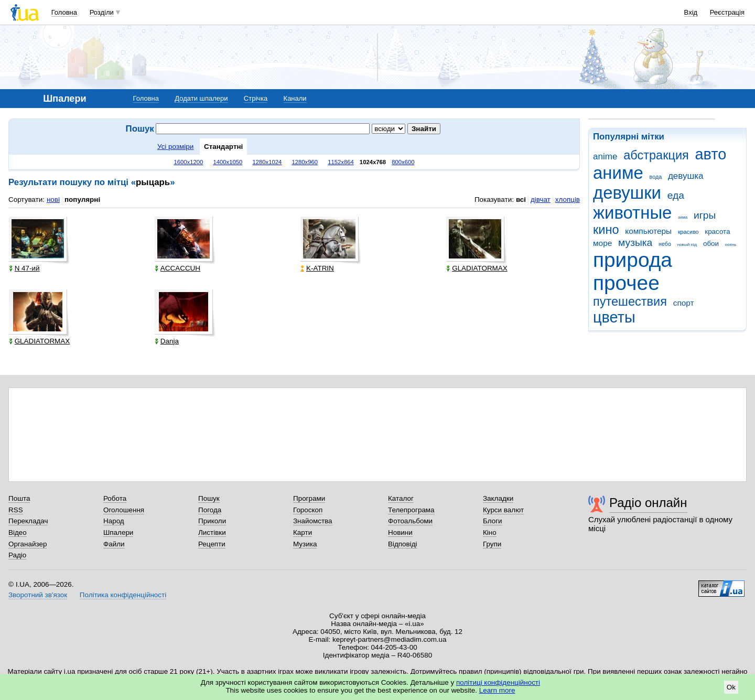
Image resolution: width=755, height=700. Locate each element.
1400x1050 (228, 162)
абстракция (656, 155)
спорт (684, 303)
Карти (303, 532)
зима (683, 217)
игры (705, 215)
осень (731, 245)
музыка (635, 243)
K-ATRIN (317, 268)
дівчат (541, 200)
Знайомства (313, 521)
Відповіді (403, 544)
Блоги (493, 521)
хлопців (568, 200)
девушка (686, 176)
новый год (687, 245)
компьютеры (648, 231)
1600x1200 (189, 162)
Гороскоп (308, 510)
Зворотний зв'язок (38, 595)
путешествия (630, 301)
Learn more (497, 690)
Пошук (209, 498)
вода (656, 177)
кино (606, 230)
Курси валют (503, 510)
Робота (115, 498)
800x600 (403, 162)
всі (521, 200)
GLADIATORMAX (477, 268)
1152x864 (341, 162)
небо (665, 244)
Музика (305, 544)
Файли (114, 544)
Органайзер (28, 544)
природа (633, 260)
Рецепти (212, 544)
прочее (626, 283)
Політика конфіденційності (123, 595)
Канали (295, 98)
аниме (618, 173)
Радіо (17, 555)
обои (711, 244)
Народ (114, 521)
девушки (627, 193)
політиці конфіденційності (498, 682)
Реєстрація (727, 12)
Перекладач (28, 521)
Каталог (401, 498)
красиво (688, 232)
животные (632, 213)
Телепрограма (411, 510)
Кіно (490, 532)
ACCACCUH (177, 268)
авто (711, 154)
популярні (82, 200)
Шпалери (118, 532)
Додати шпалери (201, 98)
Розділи (102, 12)
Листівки (212, 532)
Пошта (19, 498)
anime (605, 157)
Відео (18, 532)
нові (53, 200)
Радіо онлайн (648, 503)
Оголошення (124, 510)
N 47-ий (24, 268)
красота (717, 231)
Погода (210, 510)
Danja (167, 341)
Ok (731, 687)
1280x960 (305, 162)
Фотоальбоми (410, 521)
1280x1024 (267, 162)
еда (676, 195)
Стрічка (256, 98)
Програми (309, 498)
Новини (400, 532)
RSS (16, 510)
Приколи (212, 521)
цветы (614, 317)
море (602, 243)
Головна (64, 12)
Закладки (498, 498)
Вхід (691, 12)
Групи (492, 544)
